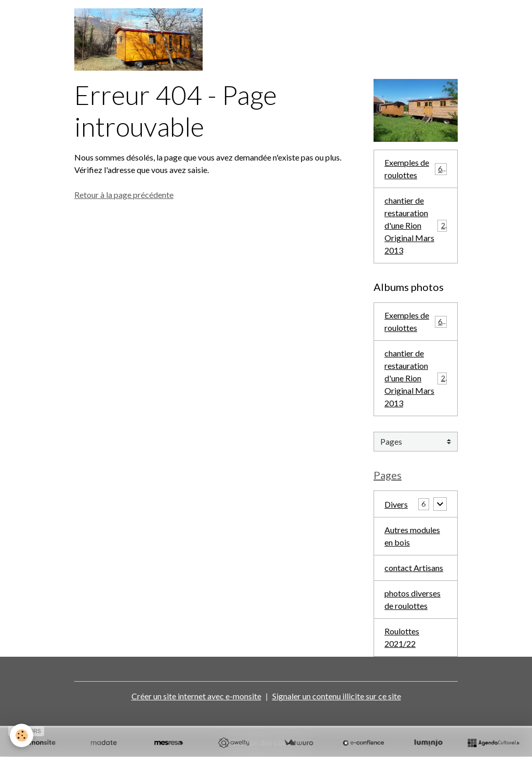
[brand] (141, 39)
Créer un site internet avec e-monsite (196, 696)
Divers (396, 504)
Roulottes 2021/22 (402, 637)
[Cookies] (22, 735)
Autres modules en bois (412, 536)
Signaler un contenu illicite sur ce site (337, 696)
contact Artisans (414, 568)
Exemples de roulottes (416, 169)
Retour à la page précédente (124, 195)
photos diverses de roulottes (413, 599)
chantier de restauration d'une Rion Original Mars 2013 (417, 225)
